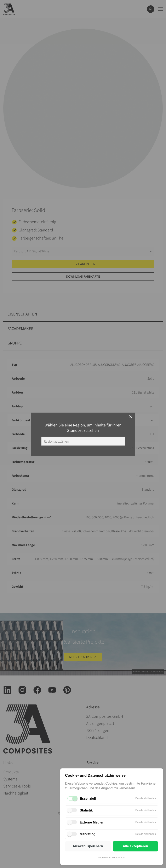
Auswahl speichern (88, 846)
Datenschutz (119, 858)
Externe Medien (92, 822)
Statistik (86, 810)
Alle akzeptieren (135, 846)
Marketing (88, 834)
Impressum (104, 858)
